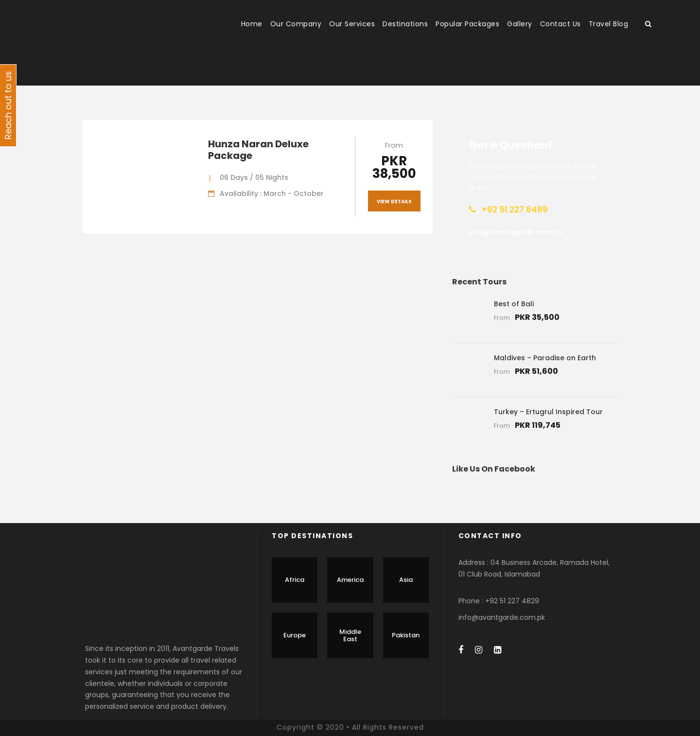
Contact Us (560, 24)
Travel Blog (609, 24)
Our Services (352, 24)
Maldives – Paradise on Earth (545, 358)
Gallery (520, 24)
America (350, 580)
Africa (295, 580)
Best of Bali (514, 304)
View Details (394, 202)
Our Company (296, 24)
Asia (406, 580)
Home (252, 24)
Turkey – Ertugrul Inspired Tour (548, 412)
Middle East (350, 636)
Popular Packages (467, 24)
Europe (295, 635)
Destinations (405, 24)
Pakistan (406, 635)
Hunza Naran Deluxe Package (258, 150)
